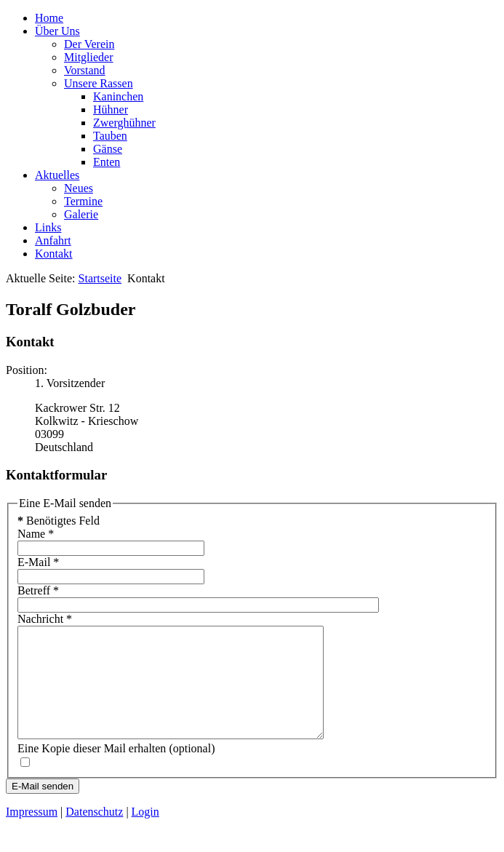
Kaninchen (118, 96)
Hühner (111, 110)
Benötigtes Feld (59, 521)
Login (145, 833)
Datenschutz (94, 833)
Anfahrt (53, 240)
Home (49, 18)
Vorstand (85, 70)
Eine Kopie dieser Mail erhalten (92, 770)
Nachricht (45, 619)
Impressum (32, 833)
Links (48, 227)
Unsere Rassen (99, 83)
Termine (83, 201)
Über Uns (57, 31)
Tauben (110, 136)
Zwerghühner (124, 123)
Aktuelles (57, 175)
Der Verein (89, 44)
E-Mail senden (43, 808)
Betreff (38, 590)
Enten (107, 162)
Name (36, 534)
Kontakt (54, 254)
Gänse (108, 149)
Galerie (81, 214)
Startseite (100, 278)
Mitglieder (89, 57)
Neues (79, 188)
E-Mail (38, 562)
